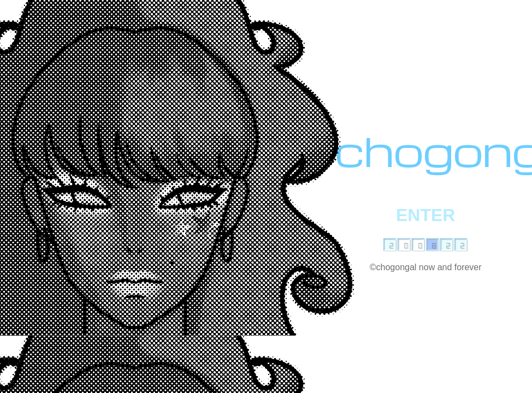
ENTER (425, 215)
